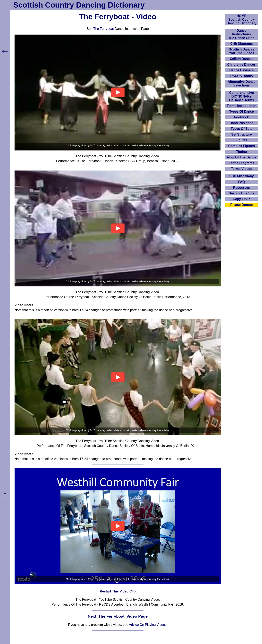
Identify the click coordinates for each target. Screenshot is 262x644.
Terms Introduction (242, 106)
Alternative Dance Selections (241, 84)
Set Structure (242, 134)
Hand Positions (242, 123)
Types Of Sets (242, 129)
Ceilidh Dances (242, 59)
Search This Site (242, 193)
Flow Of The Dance (242, 157)
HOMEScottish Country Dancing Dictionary (242, 20)
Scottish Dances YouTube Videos (242, 51)
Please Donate (241, 205)
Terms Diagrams (242, 163)
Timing (242, 152)
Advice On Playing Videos (148, 625)
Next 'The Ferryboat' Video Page (118, 616)
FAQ (242, 182)
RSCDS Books (241, 76)
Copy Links (242, 199)
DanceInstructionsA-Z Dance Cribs (242, 34)
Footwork (242, 117)
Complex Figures (242, 146)
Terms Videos (241, 169)
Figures (242, 140)
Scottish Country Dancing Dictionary (79, 5)
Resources (242, 188)
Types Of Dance (242, 112)
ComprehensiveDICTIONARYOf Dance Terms (242, 96)
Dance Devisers (241, 70)
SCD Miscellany (241, 176)
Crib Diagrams (241, 44)
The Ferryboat (104, 29)
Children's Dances (242, 65)
